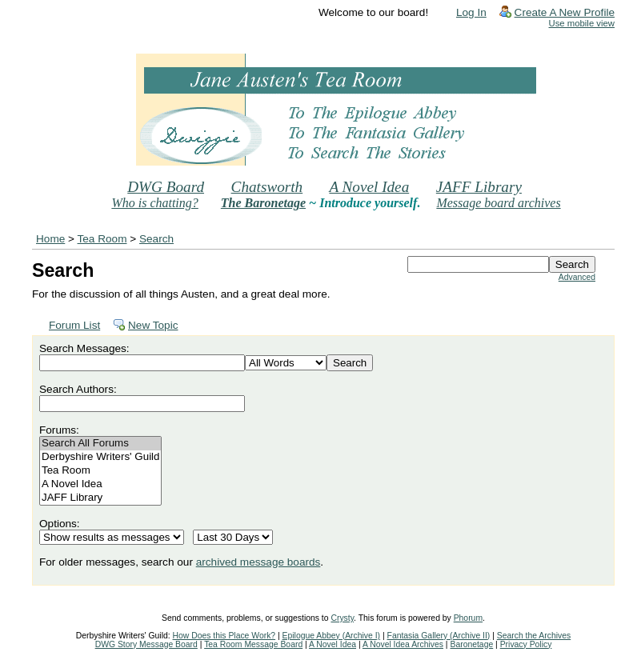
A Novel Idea (369, 187)
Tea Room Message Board (253, 644)
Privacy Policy (526, 644)
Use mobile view (582, 23)
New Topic (153, 325)
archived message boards (258, 562)
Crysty (342, 618)
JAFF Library (479, 187)
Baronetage (471, 644)
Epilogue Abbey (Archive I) (331, 636)
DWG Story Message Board (146, 644)
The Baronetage (263, 203)
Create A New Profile (565, 12)
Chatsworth (267, 187)
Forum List (74, 325)
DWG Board (166, 187)
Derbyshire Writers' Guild (100, 457)
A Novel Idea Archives (403, 644)
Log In (471, 12)
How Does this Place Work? (224, 636)
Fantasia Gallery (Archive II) (439, 636)
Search (156, 239)
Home (50, 239)
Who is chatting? (154, 203)
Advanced (577, 277)
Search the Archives (534, 636)
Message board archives (498, 203)
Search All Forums (100, 444)
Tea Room (102, 239)
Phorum (468, 618)
